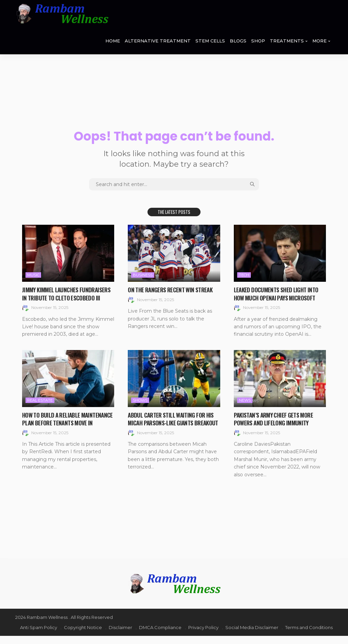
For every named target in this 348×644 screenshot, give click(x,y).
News (245, 408)
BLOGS (238, 41)
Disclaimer (120, 636)
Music (33, 275)
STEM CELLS (210, 41)
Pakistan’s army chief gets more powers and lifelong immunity (276, 427)
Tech (244, 275)
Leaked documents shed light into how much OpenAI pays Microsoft (278, 293)
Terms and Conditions (309, 636)
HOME (113, 41)
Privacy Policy (203, 636)
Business (143, 275)
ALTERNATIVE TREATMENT (158, 41)
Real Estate (40, 408)
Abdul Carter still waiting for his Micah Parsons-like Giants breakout (173, 431)
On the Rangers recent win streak (172, 290)
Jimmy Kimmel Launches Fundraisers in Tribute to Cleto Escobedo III (64, 298)
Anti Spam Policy (39, 636)
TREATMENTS (287, 41)
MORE (319, 41)
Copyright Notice (83, 636)
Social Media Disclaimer (252, 636)
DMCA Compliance (160, 636)
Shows (140, 408)
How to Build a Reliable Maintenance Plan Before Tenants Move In (65, 431)
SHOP (258, 41)
